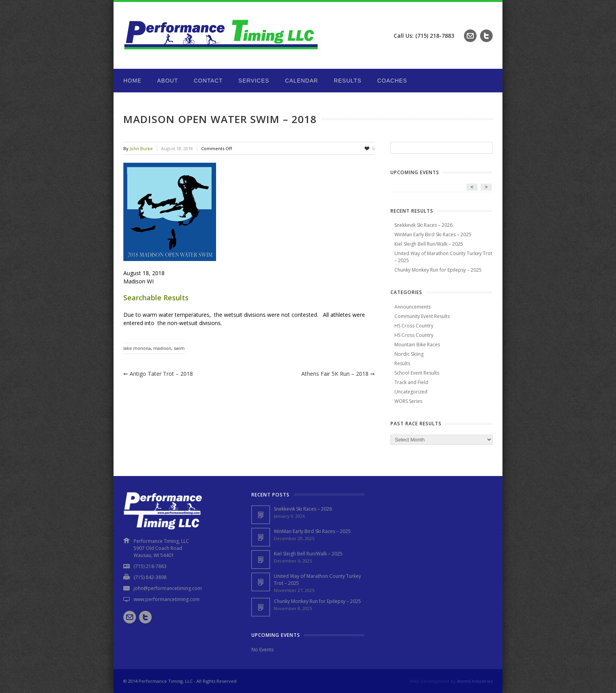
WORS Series (408, 401)
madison (162, 348)
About (168, 81)
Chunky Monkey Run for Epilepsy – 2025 (438, 270)
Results (348, 81)
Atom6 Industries (475, 681)
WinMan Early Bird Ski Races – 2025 (433, 234)
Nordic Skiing (409, 354)
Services (254, 81)
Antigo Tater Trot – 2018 (158, 374)
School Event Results (417, 373)
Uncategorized (411, 392)
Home (132, 81)
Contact (208, 81)
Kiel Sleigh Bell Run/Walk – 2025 (429, 244)
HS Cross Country (414, 326)
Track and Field (411, 382)
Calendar (301, 81)
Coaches (392, 81)
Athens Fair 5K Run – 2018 (338, 374)
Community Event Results (422, 316)
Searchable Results (156, 298)
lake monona (137, 348)
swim (179, 348)
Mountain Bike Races (417, 345)
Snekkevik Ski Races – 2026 (423, 225)
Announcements (412, 307)
